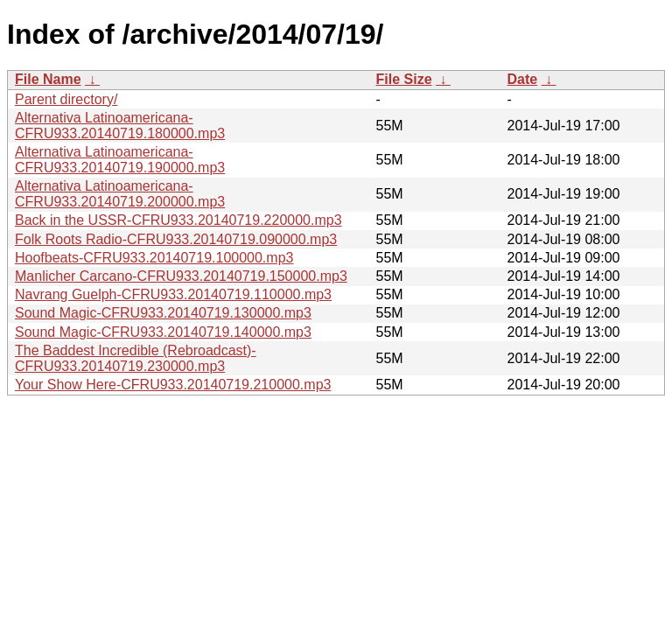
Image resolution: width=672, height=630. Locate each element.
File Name (48, 79)
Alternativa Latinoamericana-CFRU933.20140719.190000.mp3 (120, 160)
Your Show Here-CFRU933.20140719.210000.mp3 (173, 385)
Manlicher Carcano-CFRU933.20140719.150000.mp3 (181, 276)
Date (523, 79)
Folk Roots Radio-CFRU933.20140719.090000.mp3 (176, 239)
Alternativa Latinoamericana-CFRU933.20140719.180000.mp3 (120, 126)
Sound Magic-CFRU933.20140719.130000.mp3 (163, 313)
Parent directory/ (66, 99)
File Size (404, 79)
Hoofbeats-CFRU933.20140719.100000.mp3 (154, 258)
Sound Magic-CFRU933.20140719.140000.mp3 (163, 332)
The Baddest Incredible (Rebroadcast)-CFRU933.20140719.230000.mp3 (136, 358)
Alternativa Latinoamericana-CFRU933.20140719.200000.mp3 (120, 194)
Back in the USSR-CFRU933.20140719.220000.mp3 (178, 220)
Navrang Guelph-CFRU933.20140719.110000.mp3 (173, 294)
